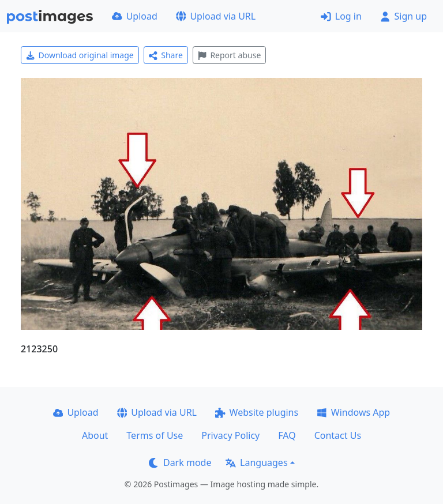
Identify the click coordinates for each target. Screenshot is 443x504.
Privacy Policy (230, 435)
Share (166, 55)
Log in (341, 16)
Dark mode (180, 462)
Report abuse (229, 55)
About (95, 435)
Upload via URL (216, 16)
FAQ (287, 435)
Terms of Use (155, 435)
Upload (135, 16)
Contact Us (338, 435)
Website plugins (257, 412)
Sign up (403, 16)
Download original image (80, 55)
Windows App (353, 412)
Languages (256, 462)
